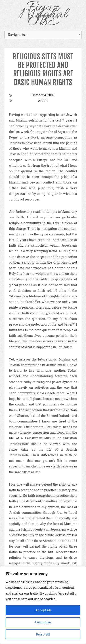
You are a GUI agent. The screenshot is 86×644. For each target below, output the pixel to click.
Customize (43, 622)
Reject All (43, 634)
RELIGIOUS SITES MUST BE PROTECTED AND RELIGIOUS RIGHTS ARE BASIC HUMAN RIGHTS (43, 69)
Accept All (43, 610)
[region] (43, 605)
